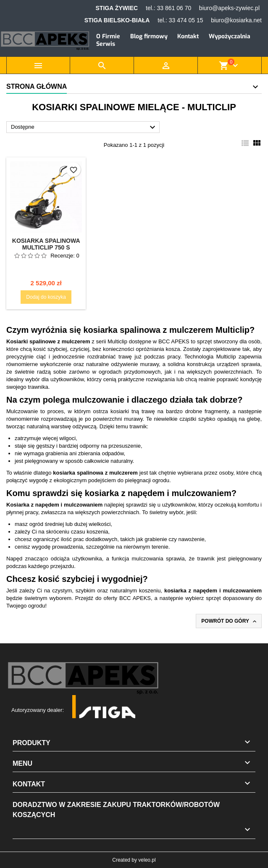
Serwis (106, 44)
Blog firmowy (149, 36)
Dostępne (84, 127)
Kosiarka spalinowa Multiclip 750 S (46, 244)
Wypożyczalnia (230, 36)
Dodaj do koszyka (46, 297)
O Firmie (108, 36)
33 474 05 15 (186, 20)
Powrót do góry (230, 621)
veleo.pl (147, 860)
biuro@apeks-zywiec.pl (229, 8)
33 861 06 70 (174, 8)
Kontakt (188, 36)
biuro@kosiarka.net (236, 20)
